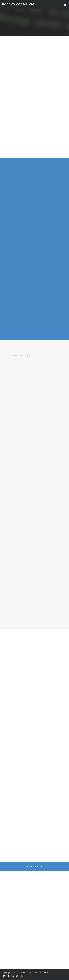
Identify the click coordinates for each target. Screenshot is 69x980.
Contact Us (35, 866)
